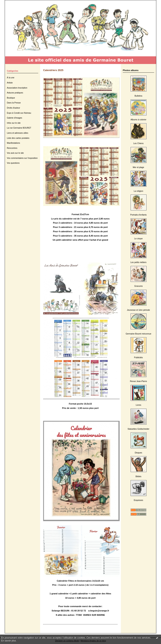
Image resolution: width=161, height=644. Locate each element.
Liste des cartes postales (18, 138)
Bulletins (138, 96)
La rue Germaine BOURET (19, 128)
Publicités (138, 358)
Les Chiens (138, 143)
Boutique (11, 98)
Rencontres (12, 148)
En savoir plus (9, 641)
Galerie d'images (15, 118)
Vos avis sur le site (15, 153)
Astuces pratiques (15, 93)
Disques (138, 453)
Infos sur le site (14, 123)
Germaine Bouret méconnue (139, 334)
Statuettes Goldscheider (139, 429)
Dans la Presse (14, 103)
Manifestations (13, 143)
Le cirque (139, 239)
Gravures (139, 286)
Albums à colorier (138, 120)
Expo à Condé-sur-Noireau (19, 113)
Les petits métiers (138, 262)
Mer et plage (138, 167)
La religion (138, 191)
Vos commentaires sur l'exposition (22, 158)
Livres (138, 405)
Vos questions (13, 163)
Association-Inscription (17, 88)
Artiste (10, 83)
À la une (11, 78)
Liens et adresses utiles (18, 133)
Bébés (138, 476)
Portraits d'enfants (138, 215)
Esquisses (138, 500)
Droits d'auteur (13, 108)
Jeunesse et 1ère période (138, 310)
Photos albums (131, 70)
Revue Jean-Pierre (139, 381)
